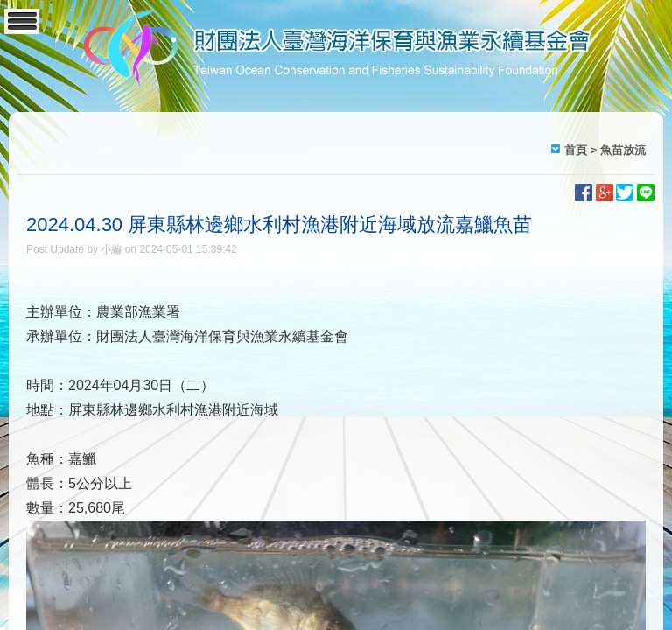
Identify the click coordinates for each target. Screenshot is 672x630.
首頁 (576, 150)
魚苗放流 (623, 150)
